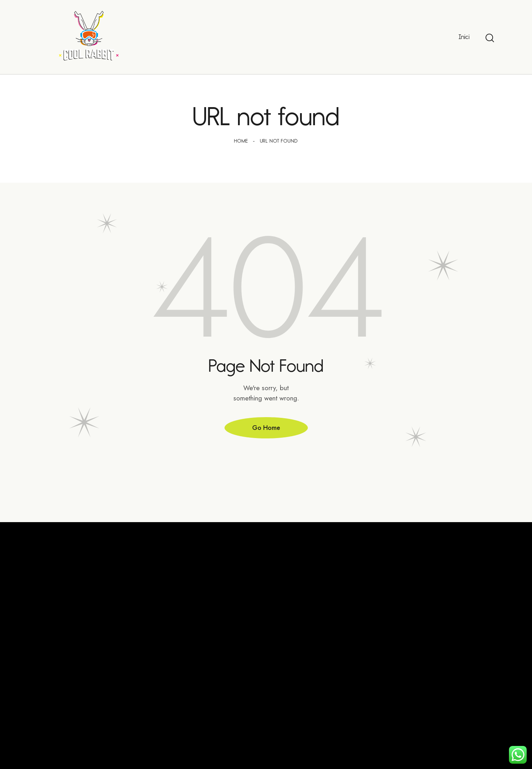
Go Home (266, 428)
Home (241, 141)
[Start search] (490, 38)
